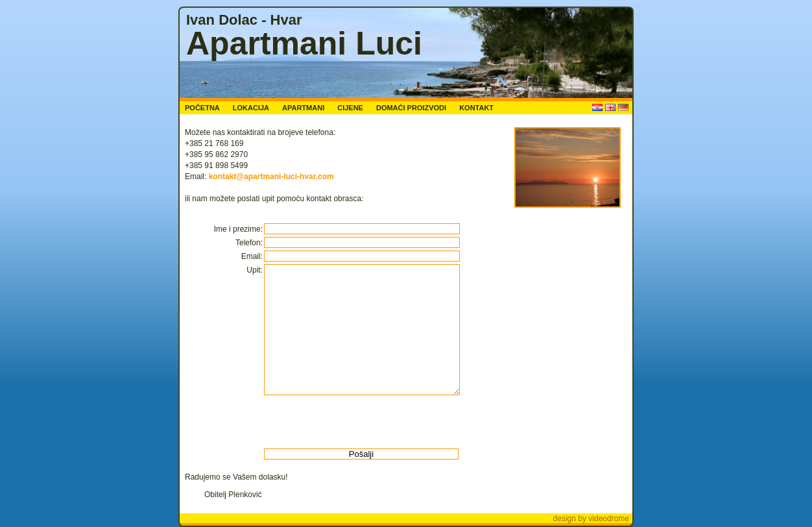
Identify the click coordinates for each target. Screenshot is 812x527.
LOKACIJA (251, 108)
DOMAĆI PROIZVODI (411, 108)
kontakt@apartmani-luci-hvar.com (271, 177)
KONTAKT (476, 108)
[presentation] (361, 422)
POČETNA (202, 108)
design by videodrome (591, 519)
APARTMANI (303, 108)
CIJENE (350, 108)
